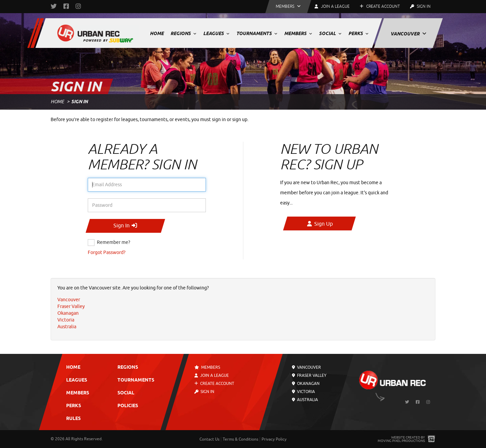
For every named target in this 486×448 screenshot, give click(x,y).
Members (298, 33)
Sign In (420, 6)
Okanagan (306, 384)
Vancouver (408, 34)
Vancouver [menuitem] (69, 300)
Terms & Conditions (240, 439)
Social (330, 33)
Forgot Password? (107, 253)
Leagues (216, 33)
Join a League (212, 375)
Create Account (380, 6)
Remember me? (114, 242)
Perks (358, 33)
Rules (73, 419)
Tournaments (257, 33)
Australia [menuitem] (67, 327)
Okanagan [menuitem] (68, 313)
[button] (288, 7)
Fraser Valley (309, 375)
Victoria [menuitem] (66, 320)
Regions (183, 33)
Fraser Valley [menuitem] (71, 306)
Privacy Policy (274, 439)
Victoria (303, 392)
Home (157, 33)
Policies (128, 406)
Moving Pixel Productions (401, 441)
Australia (305, 400)
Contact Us (209, 439)
